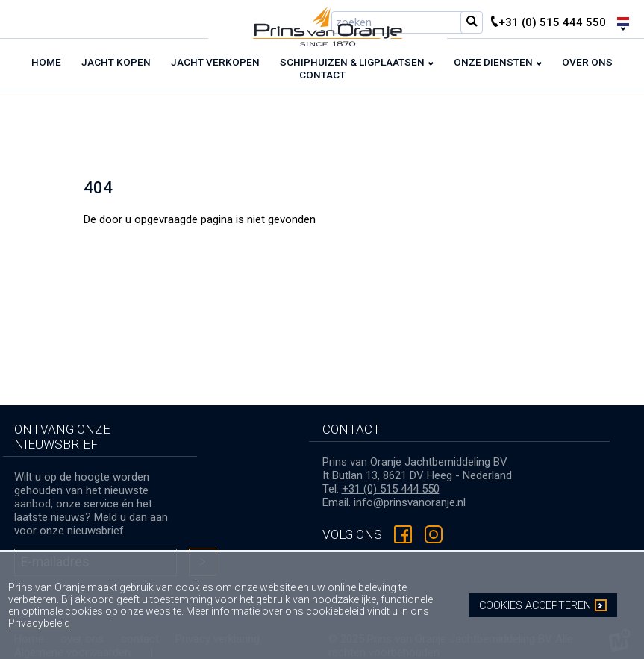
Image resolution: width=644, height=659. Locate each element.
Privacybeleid (39, 623)
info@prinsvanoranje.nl (410, 502)
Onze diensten (493, 62)
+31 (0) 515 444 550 (391, 489)
